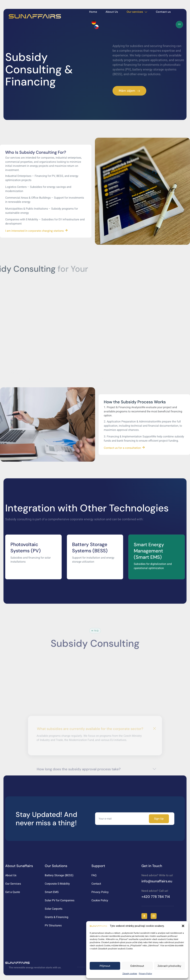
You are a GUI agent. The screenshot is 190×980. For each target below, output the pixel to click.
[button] (183, 926)
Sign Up (159, 820)
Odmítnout (137, 966)
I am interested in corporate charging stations (37, 231)
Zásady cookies (130, 974)
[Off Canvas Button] (179, 25)
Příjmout (105, 966)
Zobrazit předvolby (169, 966)
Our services (139, 12)
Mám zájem (129, 91)
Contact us (167, 12)
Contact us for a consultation (125, 448)
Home (93, 12)
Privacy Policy (145, 974)
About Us (113, 12)
